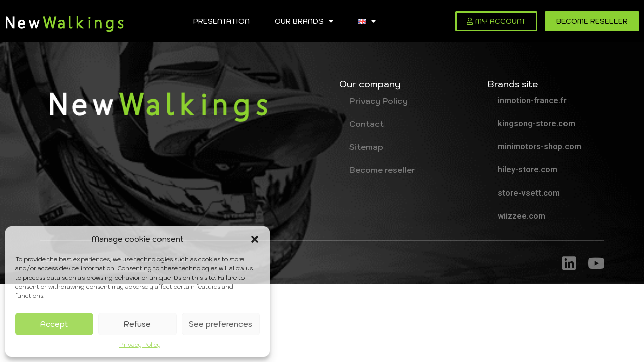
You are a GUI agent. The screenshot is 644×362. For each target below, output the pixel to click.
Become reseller (382, 170)
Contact (367, 124)
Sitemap (366, 147)
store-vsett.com (529, 193)
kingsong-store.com (536, 123)
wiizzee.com (521, 216)
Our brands (304, 21)
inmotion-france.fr (532, 100)
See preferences (220, 324)
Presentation (221, 21)
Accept (54, 324)
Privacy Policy (140, 345)
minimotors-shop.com (539, 147)
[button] (255, 239)
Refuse (137, 324)
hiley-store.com (528, 170)
